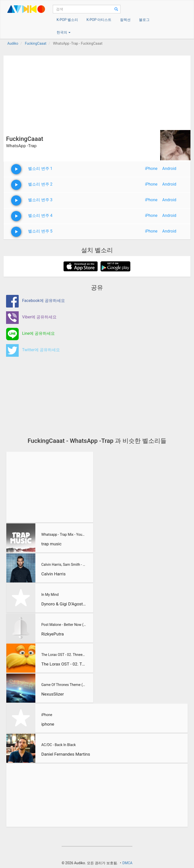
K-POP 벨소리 (67, 20)
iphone (48, 724)
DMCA (127, 863)
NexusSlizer (52, 694)
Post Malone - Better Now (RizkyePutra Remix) (63, 625)
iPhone (151, 169)
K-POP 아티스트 (99, 20)
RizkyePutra (52, 634)
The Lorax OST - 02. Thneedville (63, 655)
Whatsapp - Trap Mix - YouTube (63, 534)
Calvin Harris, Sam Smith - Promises (63, 565)
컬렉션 (125, 20)
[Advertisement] (97, 91)
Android (169, 169)
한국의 (64, 32)
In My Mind (50, 595)
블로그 (144, 20)
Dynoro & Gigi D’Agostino (63, 604)
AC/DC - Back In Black (58, 745)
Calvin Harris (53, 574)
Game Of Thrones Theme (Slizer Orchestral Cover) (63, 685)
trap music (51, 544)
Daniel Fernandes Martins (66, 754)
